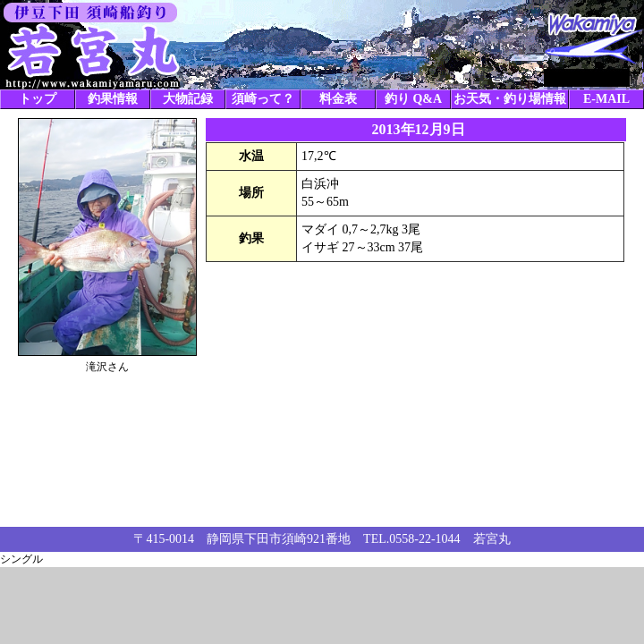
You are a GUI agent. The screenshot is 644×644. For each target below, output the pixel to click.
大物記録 (188, 99)
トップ (38, 99)
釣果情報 (113, 99)
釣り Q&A (413, 99)
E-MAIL (606, 99)
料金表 (338, 99)
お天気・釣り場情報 (510, 99)
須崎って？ (263, 99)
